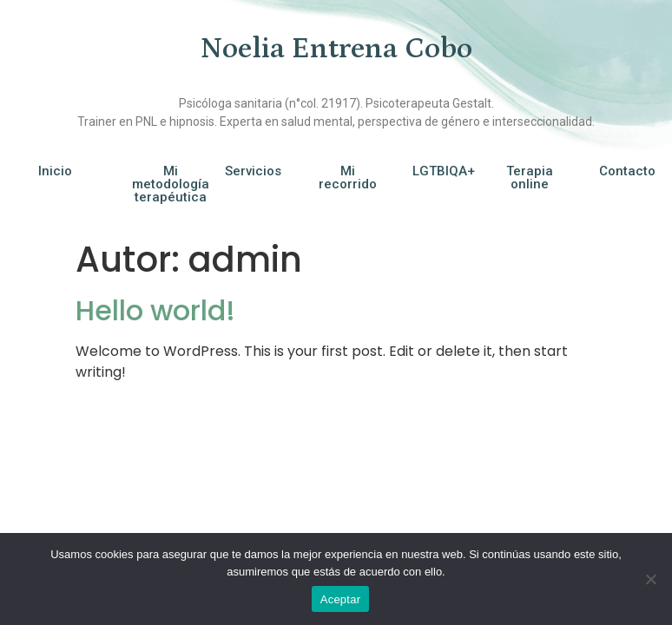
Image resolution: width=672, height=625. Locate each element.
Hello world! (155, 310)
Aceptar (341, 599)
